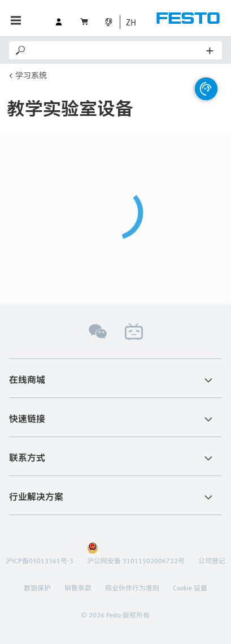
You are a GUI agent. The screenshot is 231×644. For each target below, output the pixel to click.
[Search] (117, 50)
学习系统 (31, 75)
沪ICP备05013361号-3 (40, 560)
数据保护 (37, 587)
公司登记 (212, 560)
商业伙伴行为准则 (132, 587)
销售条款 (78, 587)
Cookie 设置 (190, 587)
